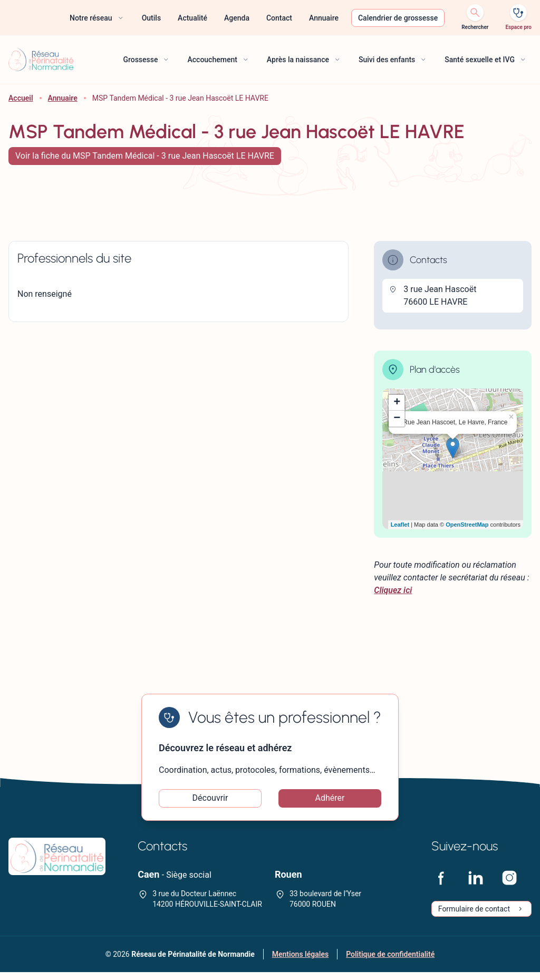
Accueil (21, 98)
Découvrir (210, 802)
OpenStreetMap (467, 525)
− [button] (397, 419)
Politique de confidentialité (390, 962)
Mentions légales (300, 962)
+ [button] (397, 403)
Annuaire (63, 98)
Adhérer (330, 802)
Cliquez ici (393, 590)
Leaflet (400, 525)
